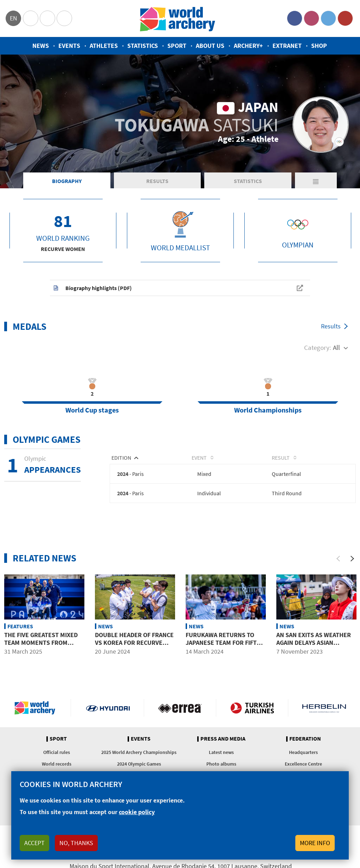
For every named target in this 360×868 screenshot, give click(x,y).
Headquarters (303, 753)
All (336, 347)
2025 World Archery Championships (139, 753)
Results (157, 181)
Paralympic (47, 18)
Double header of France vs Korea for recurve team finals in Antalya (134, 643)
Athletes (104, 46)
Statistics (143, 46)
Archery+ (248, 46)
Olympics (31, 18)
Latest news (221, 753)
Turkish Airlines (252, 708)
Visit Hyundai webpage (108, 708)
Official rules (57, 753)
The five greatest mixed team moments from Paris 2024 (41, 643)
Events (69, 46)
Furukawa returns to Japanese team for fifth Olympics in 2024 (223, 643)
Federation (305, 739)
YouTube (345, 18)
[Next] (352, 559)
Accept (34, 843)
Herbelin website (324, 708)
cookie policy (137, 812)
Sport (177, 46)
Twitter (328, 18)
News (41, 46)
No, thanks (76, 843)
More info (315, 843)
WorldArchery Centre (64, 18)
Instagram (311, 18)
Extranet (287, 46)
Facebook (295, 18)
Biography (67, 181)
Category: (318, 347)
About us (210, 46)
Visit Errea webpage (180, 708)
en (14, 18)
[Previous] (338, 559)
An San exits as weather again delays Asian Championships (314, 643)
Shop (319, 46)
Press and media (223, 739)
